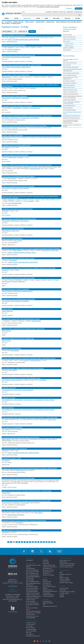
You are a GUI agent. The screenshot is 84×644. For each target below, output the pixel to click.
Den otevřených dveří (48, 572)
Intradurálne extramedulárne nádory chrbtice (14, 45)
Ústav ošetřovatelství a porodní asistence (71, 60)
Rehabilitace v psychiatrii (9, 398)
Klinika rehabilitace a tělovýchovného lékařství (69, 22)
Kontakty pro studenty (48, 596)
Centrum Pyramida (30, 628)
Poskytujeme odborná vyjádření (67, 592)
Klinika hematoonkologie (69, 110)
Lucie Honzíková (6, 57)
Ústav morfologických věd (32, 573)
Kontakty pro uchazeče (48, 575)
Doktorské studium (47, 568)
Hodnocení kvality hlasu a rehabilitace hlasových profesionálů (18, 299)
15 (46, 542)
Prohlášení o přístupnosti (65, 574)
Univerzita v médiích (64, 593)
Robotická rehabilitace (8, 408)
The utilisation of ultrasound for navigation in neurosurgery (17, 209)
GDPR (61, 573)
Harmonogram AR (47, 585)
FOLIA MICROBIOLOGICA (15, 203)
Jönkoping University (7, 309)
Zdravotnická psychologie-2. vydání (11, 458)
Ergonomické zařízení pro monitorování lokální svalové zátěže (18, 278)
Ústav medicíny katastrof (69, 81)
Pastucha (8, 331)
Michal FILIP (12, 38)
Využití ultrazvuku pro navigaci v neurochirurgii (14, 449)
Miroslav (4, 493)
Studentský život (47, 573)
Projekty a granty (69, 46)
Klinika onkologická (68, 108)
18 (55, 542)
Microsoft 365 (55, 12)
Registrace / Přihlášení (48, 603)
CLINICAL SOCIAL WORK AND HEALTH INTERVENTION (23, 262)
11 (36, 542)
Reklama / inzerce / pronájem (66, 583)
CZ (22, 12)
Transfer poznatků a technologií (67, 564)
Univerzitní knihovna (31, 623)
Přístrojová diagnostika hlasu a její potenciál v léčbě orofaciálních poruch (21, 378)
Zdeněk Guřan (12, 157)
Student (48, 18)
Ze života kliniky (67, 50)
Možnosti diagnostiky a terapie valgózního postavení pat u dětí (18, 55)
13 (41, 542)
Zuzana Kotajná (6, 221)
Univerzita (8, 18)
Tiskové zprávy (63, 590)
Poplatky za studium (48, 590)
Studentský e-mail (47, 582)
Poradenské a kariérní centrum (33, 636)
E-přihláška (45, 560)
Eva (3, 460)
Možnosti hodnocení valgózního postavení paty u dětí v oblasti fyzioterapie (21, 65)
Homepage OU (30, 560)
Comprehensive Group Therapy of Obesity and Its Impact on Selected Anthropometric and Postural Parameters (31, 248)
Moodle (61, 12)
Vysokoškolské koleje (31, 629)
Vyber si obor (46, 562)
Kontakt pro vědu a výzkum (66, 567)
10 (33, 542)
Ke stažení (62, 595)
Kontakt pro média (64, 588)
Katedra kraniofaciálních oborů (71, 94)
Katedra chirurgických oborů (70, 92)
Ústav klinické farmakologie (70, 75)
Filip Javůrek (15, 128)
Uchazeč (39, 18)
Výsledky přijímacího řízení (49, 565)
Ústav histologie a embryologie (70, 67)
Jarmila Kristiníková (16, 98)
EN (24, 12)
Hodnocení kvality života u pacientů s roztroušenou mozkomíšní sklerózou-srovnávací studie (26, 501)
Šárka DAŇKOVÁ (17, 108)
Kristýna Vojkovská (24, 188)
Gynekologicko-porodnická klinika (71, 116)
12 (38, 542)
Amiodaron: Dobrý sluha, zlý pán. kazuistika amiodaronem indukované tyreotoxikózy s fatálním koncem (29, 468)
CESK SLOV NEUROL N (14, 50)
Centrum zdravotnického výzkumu (71, 118)
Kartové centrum (30, 634)
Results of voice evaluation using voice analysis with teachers (18, 186)
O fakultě (17, 18)
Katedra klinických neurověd (70, 90)
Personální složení (67, 35)
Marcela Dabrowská (35, 108)
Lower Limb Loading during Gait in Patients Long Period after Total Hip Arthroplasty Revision (27, 511)
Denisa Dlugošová (16, 57)
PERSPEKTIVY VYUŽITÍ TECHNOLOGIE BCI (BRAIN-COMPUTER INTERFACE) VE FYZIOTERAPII (27, 165)
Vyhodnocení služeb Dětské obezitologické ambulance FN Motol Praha (21, 437)
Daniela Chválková (50, 400)
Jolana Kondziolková (28, 390)
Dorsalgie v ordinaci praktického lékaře (12, 136)
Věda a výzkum (58, 18)
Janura (8, 493)
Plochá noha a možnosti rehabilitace (11, 348)
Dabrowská (10, 311)
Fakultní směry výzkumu (65, 560)
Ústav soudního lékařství (69, 85)
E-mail (65, 12)
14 (44, 542)
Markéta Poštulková (27, 291)
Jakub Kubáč (25, 98)
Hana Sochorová (6, 98)
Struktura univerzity (18, 22)
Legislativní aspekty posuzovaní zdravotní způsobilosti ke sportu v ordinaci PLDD (23, 329)
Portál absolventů (47, 601)
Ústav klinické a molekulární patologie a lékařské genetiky (72, 70)
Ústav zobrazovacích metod (70, 63)
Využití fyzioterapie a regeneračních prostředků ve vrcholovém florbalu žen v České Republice (27, 116)
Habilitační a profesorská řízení (67, 565)
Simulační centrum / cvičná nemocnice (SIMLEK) (72, 126)
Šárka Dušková (39, 513)
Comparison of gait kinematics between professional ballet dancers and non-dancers (24, 126)
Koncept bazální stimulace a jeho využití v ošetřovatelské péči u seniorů (21, 319)
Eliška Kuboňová (6, 128)
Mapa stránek (49, 12)
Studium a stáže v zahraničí (49, 587)
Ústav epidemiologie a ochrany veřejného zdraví (71, 78)
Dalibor (4, 331)
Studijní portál (70, 12)
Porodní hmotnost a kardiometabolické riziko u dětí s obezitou (18, 177)
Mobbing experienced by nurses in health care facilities (17, 530)
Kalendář (62, 597)
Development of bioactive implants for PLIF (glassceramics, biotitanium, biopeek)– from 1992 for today (29, 268)
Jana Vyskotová (6, 188)
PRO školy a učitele (64, 578)
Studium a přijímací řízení (69, 37)
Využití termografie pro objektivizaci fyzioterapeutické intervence (19, 219)
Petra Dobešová (6, 118)
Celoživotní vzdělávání (69, 48)
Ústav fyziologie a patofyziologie (71, 73)
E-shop (61, 576)
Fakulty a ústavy (30, 22)
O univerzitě (8, 22)
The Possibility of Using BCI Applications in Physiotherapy (17, 106)
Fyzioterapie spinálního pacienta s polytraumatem (15, 155)
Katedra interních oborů (69, 88)
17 (52, 542)
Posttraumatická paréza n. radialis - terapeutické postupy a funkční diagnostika (23, 368)
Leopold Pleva (17, 503)
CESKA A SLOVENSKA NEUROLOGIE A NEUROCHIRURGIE (24, 40)
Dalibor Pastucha (6, 77)
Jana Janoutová (46, 250)
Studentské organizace (48, 595)
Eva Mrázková (14, 188)
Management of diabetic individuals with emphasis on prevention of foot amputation (24, 520)
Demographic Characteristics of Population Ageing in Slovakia (18, 258)
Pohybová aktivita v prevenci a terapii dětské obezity (16, 75)
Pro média (77, 18)
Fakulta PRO (69, 18)
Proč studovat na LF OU (48, 570)
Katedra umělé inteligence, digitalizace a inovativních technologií (72, 97)
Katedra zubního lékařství (69, 100)
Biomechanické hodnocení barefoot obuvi (13, 229)
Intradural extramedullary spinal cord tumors (14, 35)
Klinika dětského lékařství (69, 106)
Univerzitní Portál (78, 12)
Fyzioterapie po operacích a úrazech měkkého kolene (16, 145)
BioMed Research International (16, 515)
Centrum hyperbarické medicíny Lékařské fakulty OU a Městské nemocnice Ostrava (71, 122)
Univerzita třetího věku (65, 581)
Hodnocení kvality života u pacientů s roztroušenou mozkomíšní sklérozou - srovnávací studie (27, 491)
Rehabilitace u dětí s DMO (9, 388)
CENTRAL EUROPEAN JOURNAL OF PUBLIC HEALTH (22, 253)
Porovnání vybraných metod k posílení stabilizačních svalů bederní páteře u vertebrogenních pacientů (29, 358)
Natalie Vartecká (26, 57)
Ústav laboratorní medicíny (70, 83)
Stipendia (45, 588)
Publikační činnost (16, 23)
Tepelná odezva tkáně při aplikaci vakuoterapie (14, 96)
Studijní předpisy (47, 593)
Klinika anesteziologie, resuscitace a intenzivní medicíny (71, 103)
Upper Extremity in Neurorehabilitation (12, 427)
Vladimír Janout (54, 250)
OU (3, 22)
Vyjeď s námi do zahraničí (69, 39)
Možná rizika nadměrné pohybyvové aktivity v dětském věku (18, 339)
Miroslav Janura (26, 118)
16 (49, 542)
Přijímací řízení (46, 564)
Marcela (4, 311)
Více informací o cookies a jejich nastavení (48, 7)
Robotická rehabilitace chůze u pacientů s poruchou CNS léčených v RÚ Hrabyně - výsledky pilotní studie (30, 418)
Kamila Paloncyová (16, 118)
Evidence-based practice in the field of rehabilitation (16, 289)
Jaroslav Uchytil (15, 231)
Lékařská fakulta (40, 22)
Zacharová (7, 460)
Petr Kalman (20, 157)
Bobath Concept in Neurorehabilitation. (12, 239)
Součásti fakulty (28, 18)
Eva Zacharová (13, 260)
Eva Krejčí (31, 201)
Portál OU (45, 580)
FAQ (44, 605)
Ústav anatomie (67, 65)
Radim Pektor (21, 281)
